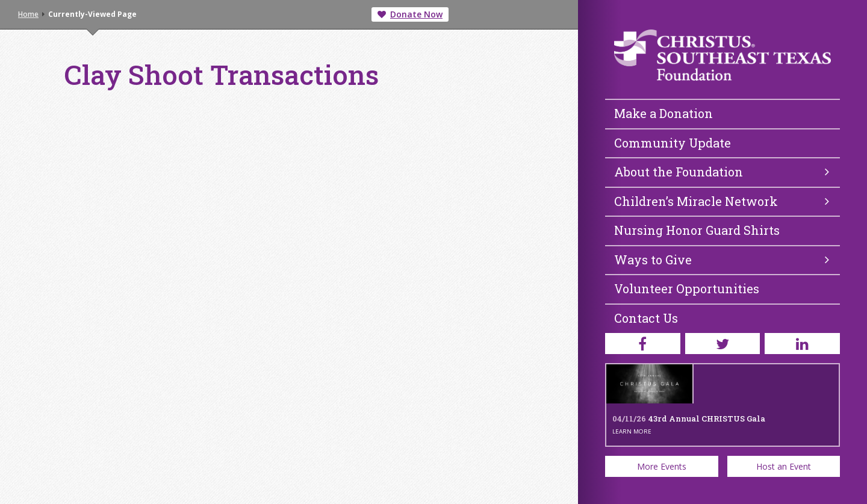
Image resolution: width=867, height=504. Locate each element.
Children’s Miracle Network (722, 201)
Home (28, 14)
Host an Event (784, 466)
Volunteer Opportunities (687, 288)
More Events (662, 466)
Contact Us (646, 318)
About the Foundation (722, 172)
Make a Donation (663, 113)
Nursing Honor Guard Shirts (697, 230)
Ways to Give (722, 260)
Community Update (673, 143)
